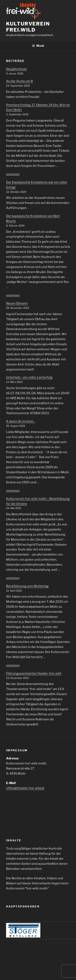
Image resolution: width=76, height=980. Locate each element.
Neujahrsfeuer (17, 69)
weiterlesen (13, 174)
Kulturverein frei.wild (28, 27)
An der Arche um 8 (19, 81)
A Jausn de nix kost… (21, 421)
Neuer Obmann (17, 303)
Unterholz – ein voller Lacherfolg (29, 377)
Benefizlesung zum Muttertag (27, 586)
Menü (38, 46)
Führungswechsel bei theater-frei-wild (34, 673)
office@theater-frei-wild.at (25, 788)
